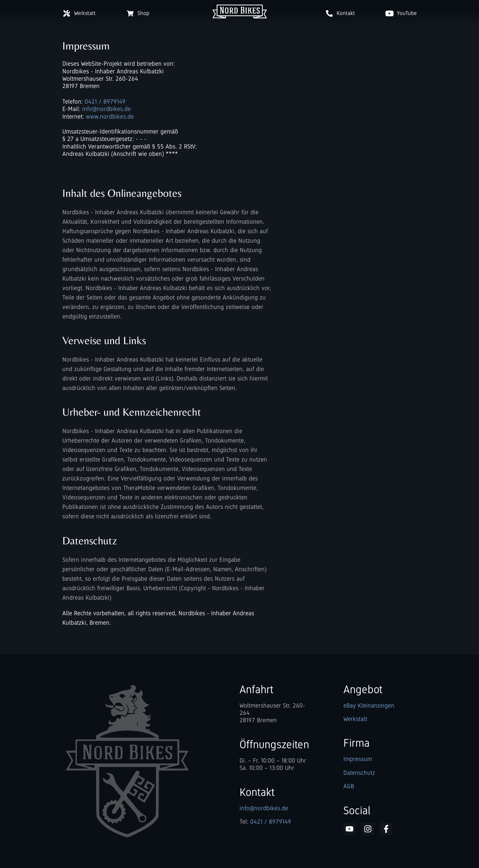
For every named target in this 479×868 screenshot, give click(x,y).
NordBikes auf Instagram (368, 829)
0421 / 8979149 (105, 101)
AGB (349, 786)
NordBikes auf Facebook (386, 829)
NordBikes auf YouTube (349, 829)
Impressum (358, 759)
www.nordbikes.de (110, 116)
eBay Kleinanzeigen (369, 705)
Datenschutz (359, 773)
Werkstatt (355, 719)
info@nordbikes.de (106, 109)
